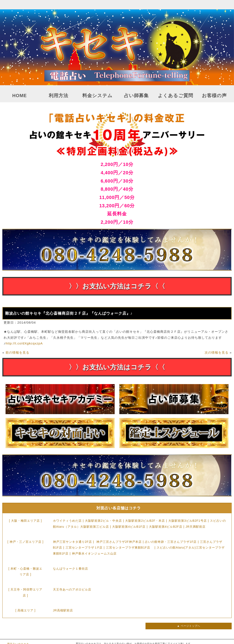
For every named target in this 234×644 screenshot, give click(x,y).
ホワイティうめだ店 (67, 521)
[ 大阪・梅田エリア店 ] (25, 521)
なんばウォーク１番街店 (71, 569)
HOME (19, 96)
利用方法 (58, 96)
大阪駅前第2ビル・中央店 (103, 521)
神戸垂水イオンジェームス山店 (94, 553)
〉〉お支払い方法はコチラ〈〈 (117, 286)
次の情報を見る (217, 352)
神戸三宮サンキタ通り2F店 (72, 542)
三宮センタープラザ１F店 (84, 547)
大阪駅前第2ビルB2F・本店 (145, 521)
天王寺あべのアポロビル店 (72, 589)
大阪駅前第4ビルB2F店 (166, 527)
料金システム (97, 96)
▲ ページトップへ (189, 626)
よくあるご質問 (175, 96)
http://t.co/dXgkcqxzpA (24, 343)
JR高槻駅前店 (63, 610)
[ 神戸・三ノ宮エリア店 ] (25, 542)
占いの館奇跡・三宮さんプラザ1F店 (171, 542)
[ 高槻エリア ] (25, 610)
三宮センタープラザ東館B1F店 (130, 547)
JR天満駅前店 (195, 527)
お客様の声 (214, 96)
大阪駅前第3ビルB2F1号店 (188, 521)
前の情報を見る (17, 352)
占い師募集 (136, 96)
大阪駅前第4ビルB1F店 (129, 527)
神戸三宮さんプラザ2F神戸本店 (119, 542)
